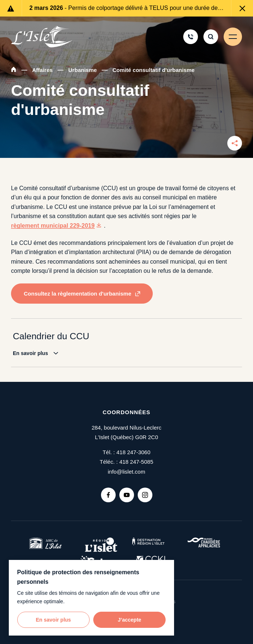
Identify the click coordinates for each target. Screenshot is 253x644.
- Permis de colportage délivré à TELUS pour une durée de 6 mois (126, 8)
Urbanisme (83, 70)
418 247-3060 (133, 452)
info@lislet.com (127, 472)
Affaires (43, 70)
